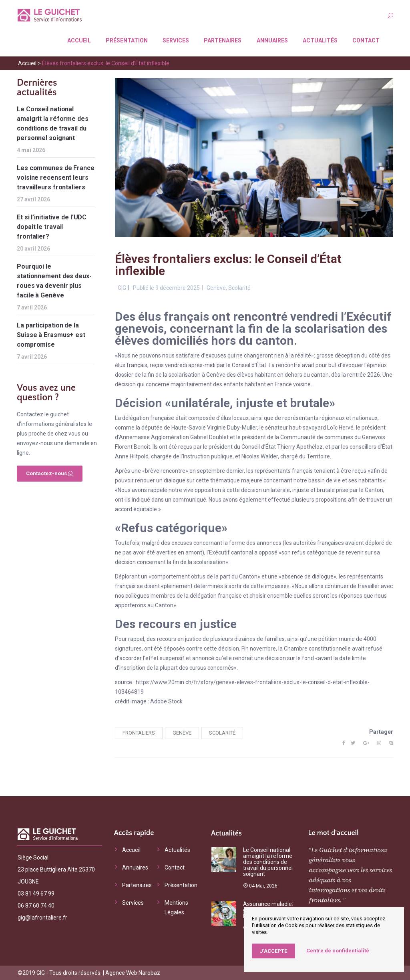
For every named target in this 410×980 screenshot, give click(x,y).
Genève (216, 288)
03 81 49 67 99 (36, 894)
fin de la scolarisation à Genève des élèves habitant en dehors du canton (238, 375)
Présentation (127, 40)
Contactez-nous (50, 473)
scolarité (222, 733)
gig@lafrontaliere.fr (42, 918)
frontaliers (139, 733)
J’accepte (273, 951)
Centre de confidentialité (338, 951)
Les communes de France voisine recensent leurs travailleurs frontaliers (56, 178)
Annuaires (272, 40)
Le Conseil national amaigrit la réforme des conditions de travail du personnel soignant (53, 124)
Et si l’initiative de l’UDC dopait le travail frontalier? (52, 227)
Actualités (320, 40)
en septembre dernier (217, 471)
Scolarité (239, 288)
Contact (366, 40)
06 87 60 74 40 (36, 906)
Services (176, 40)
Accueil (79, 40)
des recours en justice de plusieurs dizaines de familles (216, 639)
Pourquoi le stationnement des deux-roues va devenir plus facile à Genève (54, 281)
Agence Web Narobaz (133, 973)
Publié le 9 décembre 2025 (166, 288)
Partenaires (223, 40)
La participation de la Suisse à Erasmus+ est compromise (51, 335)
